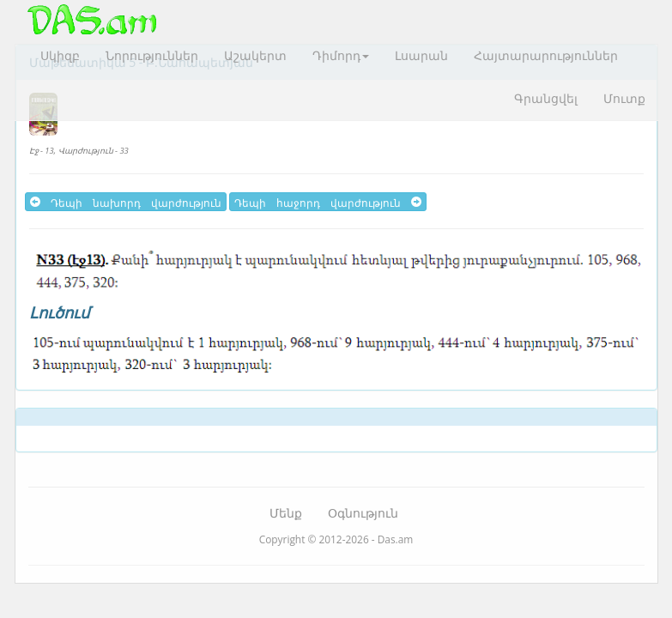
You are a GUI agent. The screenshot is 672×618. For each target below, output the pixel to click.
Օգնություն (363, 513)
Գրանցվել (546, 98)
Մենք (286, 513)
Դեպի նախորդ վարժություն (126, 202)
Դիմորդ (341, 55)
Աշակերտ (255, 55)
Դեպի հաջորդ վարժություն (328, 202)
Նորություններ (152, 55)
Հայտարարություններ (546, 55)
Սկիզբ (60, 55)
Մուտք (624, 98)
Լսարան (421, 55)
